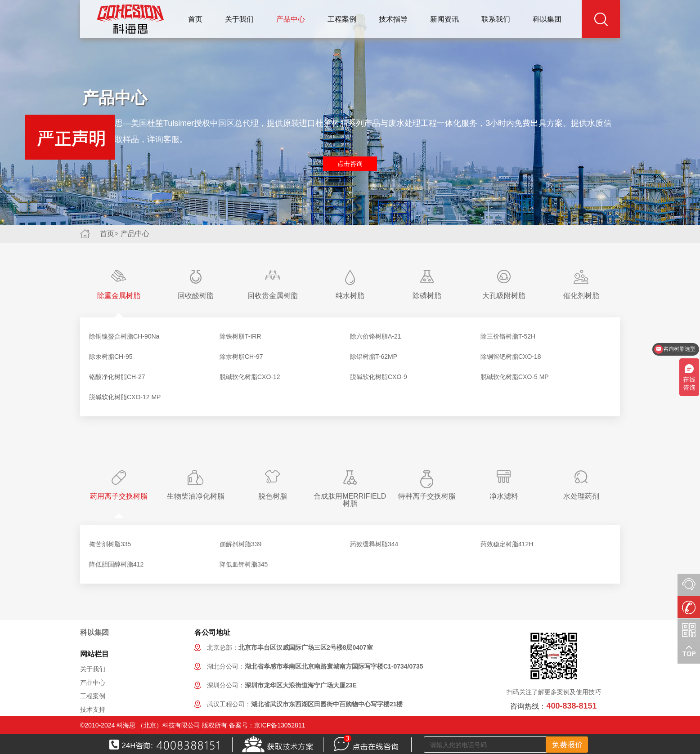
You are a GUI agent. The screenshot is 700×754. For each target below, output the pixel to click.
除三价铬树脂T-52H (508, 336)
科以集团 (547, 19)
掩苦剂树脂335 (110, 544)
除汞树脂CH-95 (111, 357)
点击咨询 (350, 164)
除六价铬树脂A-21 (376, 336)
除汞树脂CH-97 (241, 357)
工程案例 (342, 19)
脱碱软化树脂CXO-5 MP (515, 377)
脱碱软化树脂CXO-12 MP (125, 397)
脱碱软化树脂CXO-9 (379, 377)
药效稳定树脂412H (507, 544)
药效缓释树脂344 (374, 544)
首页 (195, 19)
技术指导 (393, 19)
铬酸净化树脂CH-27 (117, 377)
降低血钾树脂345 (244, 564)
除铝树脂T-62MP (374, 357)
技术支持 (93, 709)
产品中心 (291, 19)
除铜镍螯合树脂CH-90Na (124, 336)
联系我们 (496, 19)
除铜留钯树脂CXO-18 (511, 357)
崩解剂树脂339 (240, 544)
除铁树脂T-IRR (240, 336)
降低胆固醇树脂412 (116, 564)
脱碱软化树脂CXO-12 (250, 377)
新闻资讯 (444, 19)
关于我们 (239, 19)
